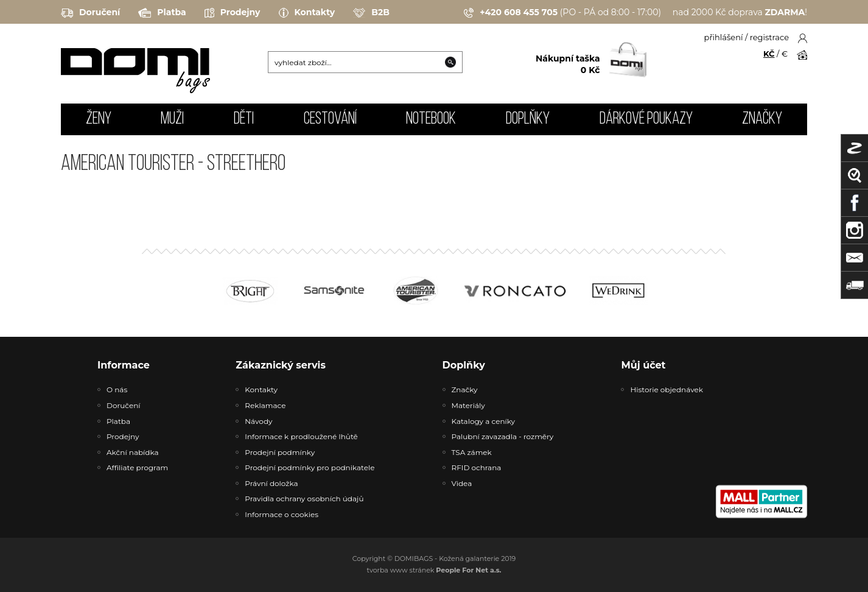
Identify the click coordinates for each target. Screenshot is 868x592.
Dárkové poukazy (646, 119)
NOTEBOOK (431, 119)
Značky (762, 119)
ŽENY (99, 119)
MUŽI (172, 119)
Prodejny (233, 13)
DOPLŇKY (528, 119)
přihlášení (724, 37)
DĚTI (244, 119)
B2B (371, 13)
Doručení (90, 13)
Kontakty (307, 13)
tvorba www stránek (434, 570)
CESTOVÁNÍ (330, 119)
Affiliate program (137, 467)
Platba (162, 13)
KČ (769, 54)
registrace (769, 37)
